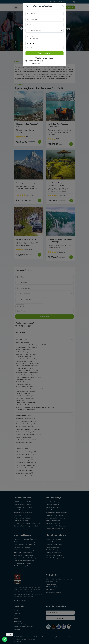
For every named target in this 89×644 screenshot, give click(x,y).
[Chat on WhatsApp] (5, 639)
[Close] (63, 6)
